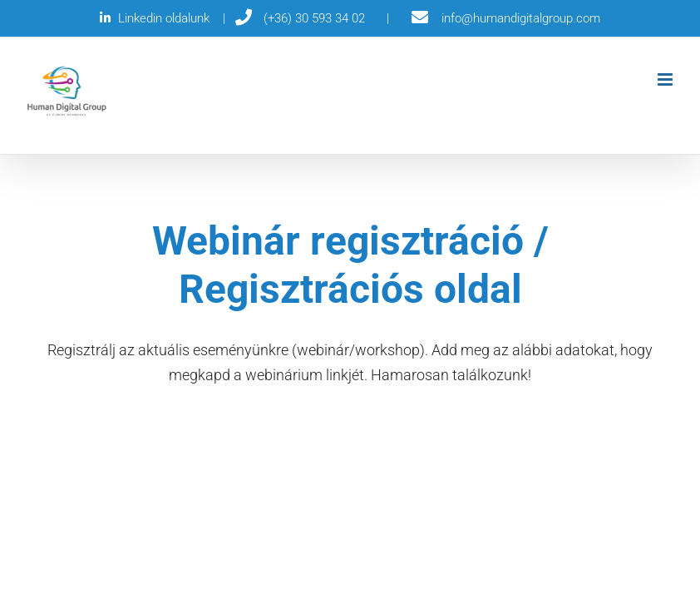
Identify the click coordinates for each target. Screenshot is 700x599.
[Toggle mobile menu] (666, 79)
